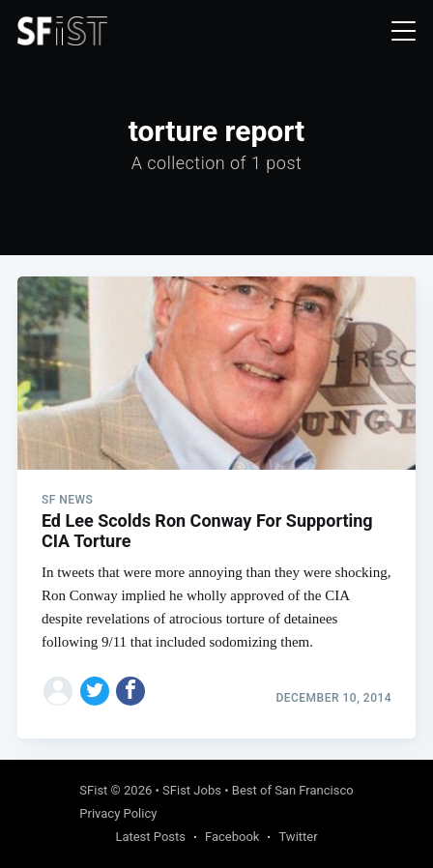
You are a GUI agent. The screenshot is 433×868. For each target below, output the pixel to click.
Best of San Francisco (293, 790)
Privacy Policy (118, 813)
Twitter (298, 837)
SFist (93, 790)
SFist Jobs (192, 790)
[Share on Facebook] (130, 691)
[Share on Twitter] (95, 691)
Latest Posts (150, 837)
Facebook (232, 837)
